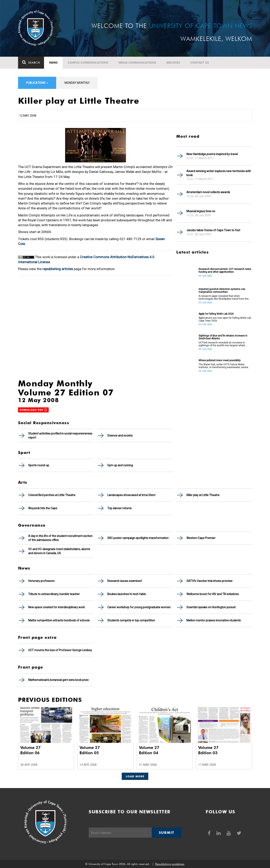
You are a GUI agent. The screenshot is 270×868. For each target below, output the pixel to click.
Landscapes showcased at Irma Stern (131, 495)
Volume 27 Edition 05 (90, 750)
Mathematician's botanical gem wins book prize (58, 680)
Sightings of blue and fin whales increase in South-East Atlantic (223, 337)
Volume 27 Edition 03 (208, 750)
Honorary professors (41, 581)
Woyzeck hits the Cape (43, 508)
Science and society (120, 436)
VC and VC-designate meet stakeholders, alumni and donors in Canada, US (59, 551)
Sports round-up (39, 465)
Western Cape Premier (201, 538)
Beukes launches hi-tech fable (127, 594)
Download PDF (33, 410)
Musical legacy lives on (201, 211)
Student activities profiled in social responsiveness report (60, 436)
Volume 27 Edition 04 (149, 750)
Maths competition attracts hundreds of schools (59, 620)
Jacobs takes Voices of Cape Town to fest (213, 230)
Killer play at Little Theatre (203, 495)
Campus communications (88, 63)
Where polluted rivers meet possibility (220, 360)
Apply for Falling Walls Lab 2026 (216, 314)
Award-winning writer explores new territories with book (219, 173)
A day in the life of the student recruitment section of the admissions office (60, 538)
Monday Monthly (77, 83)
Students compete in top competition (131, 620)
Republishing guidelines (170, 864)
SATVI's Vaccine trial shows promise (209, 581)
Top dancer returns (119, 508)
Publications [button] (37, 83)
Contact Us (200, 63)
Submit (167, 833)
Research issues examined (124, 581)
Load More (135, 776)
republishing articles (58, 269)
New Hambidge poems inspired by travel (212, 154)
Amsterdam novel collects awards (208, 192)
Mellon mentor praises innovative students (214, 620)
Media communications (137, 63)
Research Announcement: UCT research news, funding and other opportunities (225, 271)
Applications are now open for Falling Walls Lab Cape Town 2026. (225, 319)
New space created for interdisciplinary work (56, 607)
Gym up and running (120, 465)
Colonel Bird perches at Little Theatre (52, 495)
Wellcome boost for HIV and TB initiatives (213, 594)
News (53, 63)
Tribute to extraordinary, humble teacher (54, 594)
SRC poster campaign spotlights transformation (138, 538)
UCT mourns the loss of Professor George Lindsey (60, 650)
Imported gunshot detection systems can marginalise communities (222, 291)
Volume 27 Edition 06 (30, 750)
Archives (173, 63)
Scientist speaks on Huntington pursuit (211, 607)
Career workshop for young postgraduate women (139, 607)
